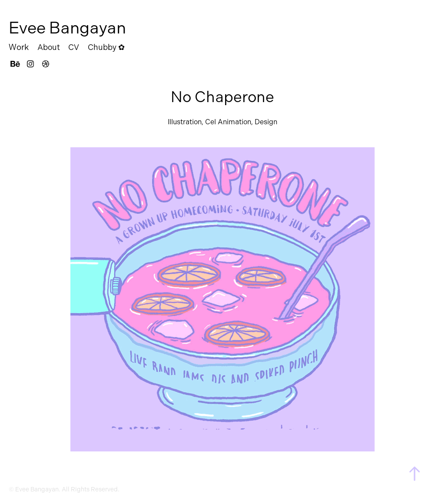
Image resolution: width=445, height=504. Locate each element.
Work (19, 47)
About (49, 47)
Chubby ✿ (106, 47)
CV (74, 47)
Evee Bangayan (67, 28)
